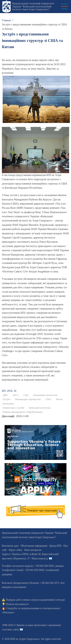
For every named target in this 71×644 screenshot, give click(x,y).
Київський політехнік (40, 408)
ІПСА (16, 395)
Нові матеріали (33, 550)
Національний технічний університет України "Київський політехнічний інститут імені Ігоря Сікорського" (33, 6)
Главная (6, 20)
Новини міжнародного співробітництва (23, 412)
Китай (59, 399)
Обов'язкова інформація (34, 546)
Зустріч (6, 399)
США (48, 399)
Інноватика (8, 404)
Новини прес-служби (13, 408)
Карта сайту (16, 550)
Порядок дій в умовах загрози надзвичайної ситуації (35, 600)
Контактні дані (10, 546)
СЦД (26, 395)
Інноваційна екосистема (45, 395)
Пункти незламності (17, 604)
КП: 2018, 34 (9, 391)
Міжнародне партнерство (28, 399)
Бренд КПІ (55, 546)
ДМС (5, 395)
